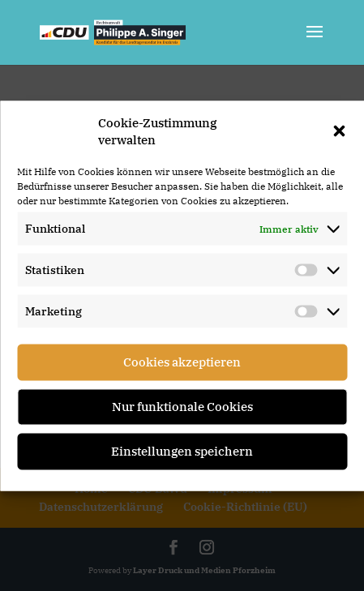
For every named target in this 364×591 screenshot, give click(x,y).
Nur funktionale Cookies (182, 407)
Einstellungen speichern (182, 451)
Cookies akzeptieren (182, 362)
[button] (339, 131)
